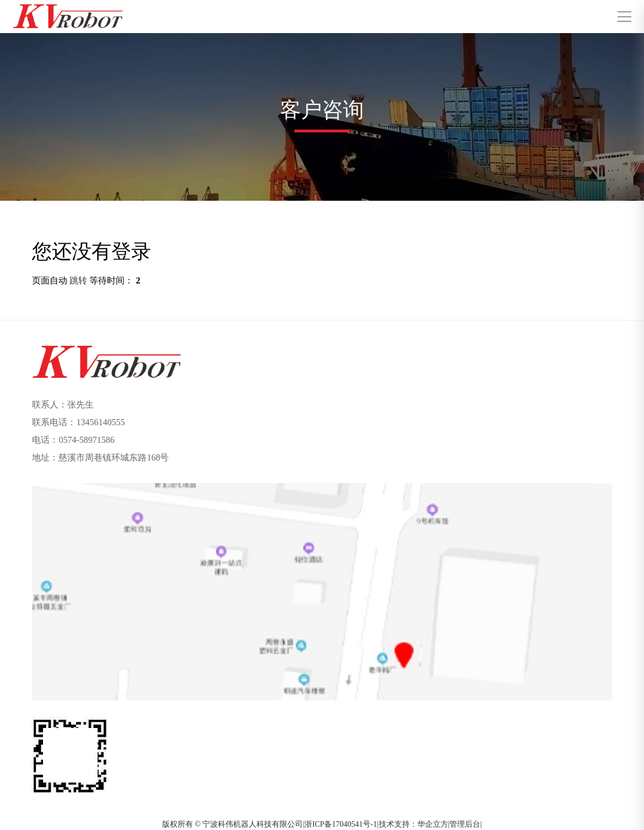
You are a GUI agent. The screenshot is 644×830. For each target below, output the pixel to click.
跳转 (78, 280)
